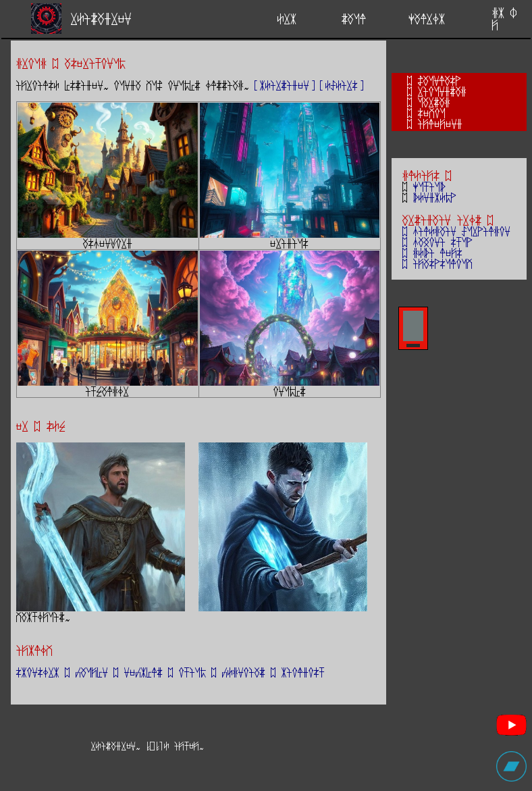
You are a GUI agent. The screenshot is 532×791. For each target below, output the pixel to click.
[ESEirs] (342, 85)
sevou (432, 113)
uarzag (434, 102)
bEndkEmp (435, 197)
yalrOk (427, 18)
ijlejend (440, 124)
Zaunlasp (440, 80)
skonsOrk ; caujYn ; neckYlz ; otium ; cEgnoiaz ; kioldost (170, 672)
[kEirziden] (285, 85)
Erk (287, 18)
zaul (354, 18)
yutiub (429, 186)
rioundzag (442, 91)
